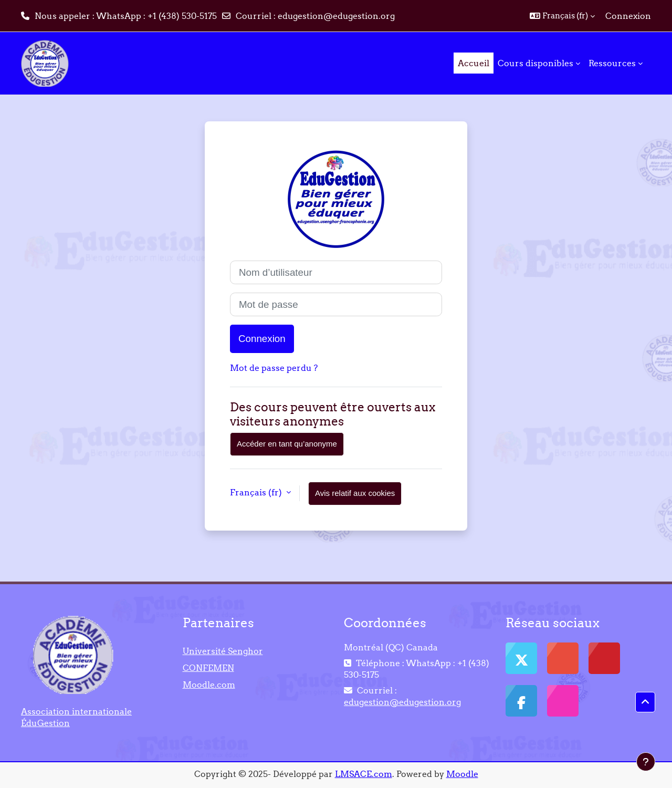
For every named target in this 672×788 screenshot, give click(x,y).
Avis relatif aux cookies (355, 493)
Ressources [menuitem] (612, 63)
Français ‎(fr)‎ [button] (257, 492)
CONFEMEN (208, 668)
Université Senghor (223, 651)
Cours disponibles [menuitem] (535, 63)
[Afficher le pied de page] (646, 762)
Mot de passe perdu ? (274, 368)
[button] (562, 16)
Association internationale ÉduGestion (76, 717)
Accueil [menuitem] (474, 63)
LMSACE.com (364, 774)
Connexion (628, 16)
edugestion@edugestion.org (336, 16)
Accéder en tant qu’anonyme (287, 444)
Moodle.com (209, 685)
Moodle (462, 774)
